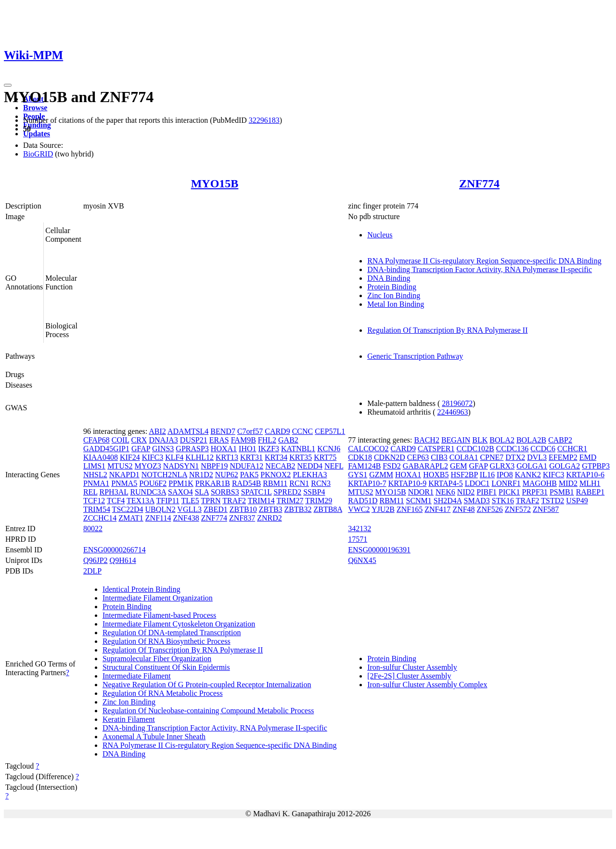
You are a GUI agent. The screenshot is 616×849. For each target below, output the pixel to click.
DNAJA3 (163, 440)
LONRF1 (506, 483)
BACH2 (426, 440)
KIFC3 (153, 457)
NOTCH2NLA (164, 475)
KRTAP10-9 (408, 483)
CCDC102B (475, 449)
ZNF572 (518, 509)
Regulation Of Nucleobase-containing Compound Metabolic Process (208, 711)
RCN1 (299, 483)
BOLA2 (502, 440)
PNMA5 (124, 483)
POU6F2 (153, 483)
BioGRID (38, 154)
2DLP (92, 571)
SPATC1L (257, 492)
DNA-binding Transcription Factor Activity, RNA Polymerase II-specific (480, 269)
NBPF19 (214, 466)
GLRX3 (502, 466)
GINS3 (163, 449)
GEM (459, 466)
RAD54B (246, 483)
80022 (93, 529)
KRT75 (325, 457)
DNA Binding (389, 278)
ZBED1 (216, 509)
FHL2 (267, 440)
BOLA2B (531, 440)
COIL (121, 440)
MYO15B (215, 183)
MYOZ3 (148, 466)
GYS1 (358, 475)
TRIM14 (261, 501)
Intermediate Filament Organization (158, 598)
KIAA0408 (101, 457)
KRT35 (301, 457)
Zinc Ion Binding (394, 295)
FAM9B (244, 440)
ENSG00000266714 (115, 550)
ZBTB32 (298, 509)
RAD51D (363, 501)
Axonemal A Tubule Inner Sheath (154, 737)
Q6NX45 (362, 560)
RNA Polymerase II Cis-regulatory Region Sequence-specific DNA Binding (484, 261)
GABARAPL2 (425, 466)
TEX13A (141, 501)
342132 (359, 529)
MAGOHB (540, 483)
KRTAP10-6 (585, 475)
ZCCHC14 (100, 518)
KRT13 (227, 457)
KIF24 (130, 457)
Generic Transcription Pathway (415, 356)
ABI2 (157, 431)
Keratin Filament (129, 719)
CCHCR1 (572, 449)
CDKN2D (390, 457)
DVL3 (537, 457)
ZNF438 (186, 518)
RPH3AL (114, 492)
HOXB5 (436, 475)
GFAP (141, 449)
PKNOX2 (276, 475)
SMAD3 (477, 501)
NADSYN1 (181, 466)
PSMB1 (562, 492)
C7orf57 (250, 431)
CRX (139, 440)
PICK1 (509, 492)
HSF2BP (464, 475)
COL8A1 (464, 457)
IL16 (487, 475)
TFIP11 (168, 501)
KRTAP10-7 (367, 483)
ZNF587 (546, 509)
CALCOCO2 (368, 449)
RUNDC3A (148, 492)
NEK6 (445, 492)
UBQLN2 (160, 509)
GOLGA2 (565, 466)
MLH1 (590, 483)
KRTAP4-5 (446, 483)
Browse (35, 108)
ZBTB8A (328, 509)
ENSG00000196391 (379, 550)
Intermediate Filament (137, 676)
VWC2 (359, 509)
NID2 (466, 492)
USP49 (577, 501)
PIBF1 (487, 492)
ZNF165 (410, 509)
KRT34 (276, 457)
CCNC (303, 431)
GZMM (381, 475)
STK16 (503, 501)
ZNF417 (437, 509)
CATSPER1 (436, 449)
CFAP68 (96, 440)
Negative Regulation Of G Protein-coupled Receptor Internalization (207, 685)
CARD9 (277, 431)
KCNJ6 (329, 449)
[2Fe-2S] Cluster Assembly (409, 676)
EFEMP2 (563, 457)
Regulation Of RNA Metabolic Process (163, 693)
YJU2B (383, 509)
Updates (37, 134)
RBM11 (275, 483)
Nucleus (380, 235)
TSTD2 (552, 501)
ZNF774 (479, 183)
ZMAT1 (131, 518)
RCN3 (321, 483)
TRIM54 (97, 509)
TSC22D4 (128, 509)
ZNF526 (490, 509)
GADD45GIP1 (106, 449)
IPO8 (505, 475)
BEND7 (223, 431)
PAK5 (250, 475)
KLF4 (174, 457)
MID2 (568, 483)
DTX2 (515, 457)
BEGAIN (456, 440)
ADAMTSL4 (188, 431)
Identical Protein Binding (141, 589)
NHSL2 (95, 475)
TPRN (211, 501)
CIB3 (439, 457)
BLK (480, 440)
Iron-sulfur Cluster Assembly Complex (427, 685)
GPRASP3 (192, 449)
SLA (202, 492)
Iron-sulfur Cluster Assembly (412, 667)
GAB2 (288, 440)
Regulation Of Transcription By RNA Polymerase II (447, 330)
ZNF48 (463, 509)
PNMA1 (96, 483)
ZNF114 (158, 518)
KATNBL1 (298, 449)
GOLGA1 (532, 466)
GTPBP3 (596, 466)
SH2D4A (448, 501)
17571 (358, 539)
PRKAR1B (213, 483)
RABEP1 (590, 492)
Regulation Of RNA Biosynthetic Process (167, 641)
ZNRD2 (269, 518)
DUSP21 (194, 440)
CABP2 (560, 440)
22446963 (452, 412)
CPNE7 (492, 457)
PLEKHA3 (310, 475)
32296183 (264, 120)
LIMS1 (94, 466)
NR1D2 (201, 475)
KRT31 (251, 457)
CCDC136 (513, 449)
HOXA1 (224, 449)
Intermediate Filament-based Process (159, 615)
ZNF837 (242, 518)
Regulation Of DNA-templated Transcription (172, 633)
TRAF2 (234, 501)
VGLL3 (189, 509)
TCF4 (116, 501)
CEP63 (418, 457)
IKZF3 (269, 449)
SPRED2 (287, 492)
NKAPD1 (124, 475)
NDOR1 (421, 492)
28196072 (457, 403)
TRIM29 (319, 501)
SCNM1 (418, 501)
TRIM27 (290, 501)
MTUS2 (120, 466)
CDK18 (360, 457)
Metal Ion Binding (396, 304)
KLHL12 (199, 457)
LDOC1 (477, 483)
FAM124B (364, 466)
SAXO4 (180, 492)
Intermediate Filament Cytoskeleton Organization (179, 624)
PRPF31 (535, 492)
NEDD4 (310, 466)
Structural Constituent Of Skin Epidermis (166, 667)
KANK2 (528, 475)
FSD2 (391, 466)
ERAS (219, 440)
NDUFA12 (246, 466)
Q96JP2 (96, 560)
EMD (588, 457)
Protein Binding (392, 287)
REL (90, 492)
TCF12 (94, 501)
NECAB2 (280, 466)
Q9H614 (123, 560)
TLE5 (190, 501)
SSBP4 (314, 492)
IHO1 (247, 449)
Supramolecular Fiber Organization (157, 659)
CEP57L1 (330, 431)
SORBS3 (225, 492)
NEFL (334, 466)
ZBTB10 (243, 509)
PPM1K (181, 483)
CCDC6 (543, 449)
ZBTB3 (271, 509)
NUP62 (227, 475)
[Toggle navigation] (8, 85)
